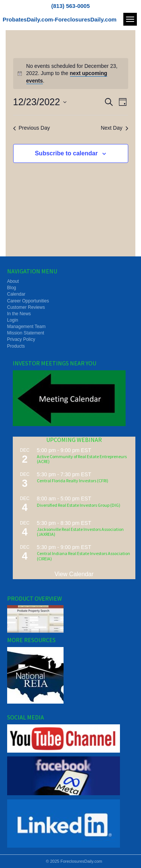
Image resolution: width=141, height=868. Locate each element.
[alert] (71, 74)
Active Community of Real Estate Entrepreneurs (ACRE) (82, 459)
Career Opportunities (28, 301)
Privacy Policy (21, 339)
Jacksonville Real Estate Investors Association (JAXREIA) (80, 532)
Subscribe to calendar (66, 153)
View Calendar (74, 574)
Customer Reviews (26, 307)
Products (16, 346)
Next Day (114, 128)
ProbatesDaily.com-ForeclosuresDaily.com (60, 19)
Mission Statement (26, 333)
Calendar (16, 294)
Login (13, 320)
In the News (19, 314)
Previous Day (32, 128)
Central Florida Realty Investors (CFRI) (73, 481)
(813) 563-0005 (70, 6)
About (13, 281)
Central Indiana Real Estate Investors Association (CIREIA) (83, 556)
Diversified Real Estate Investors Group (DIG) (79, 505)
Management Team (27, 327)
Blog (12, 288)
